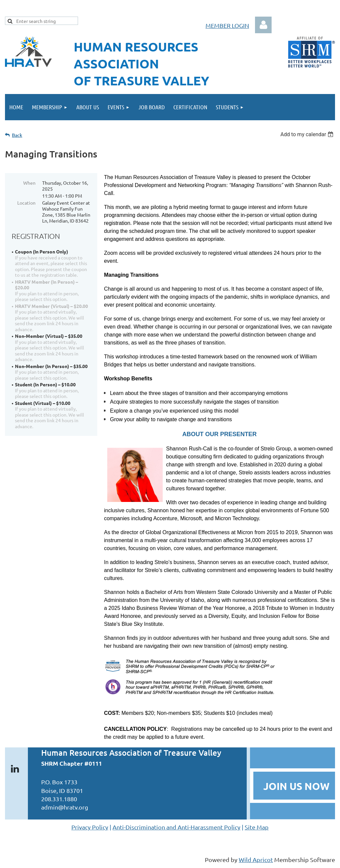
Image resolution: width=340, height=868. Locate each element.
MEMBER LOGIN (227, 25)
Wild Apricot (256, 860)
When (29, 183)
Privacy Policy (90, 827)
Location (26, 203)
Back (17, 135)
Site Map (257, 827)
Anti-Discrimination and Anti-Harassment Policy (176, 827)
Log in (263, 25)
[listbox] (308, 134)
